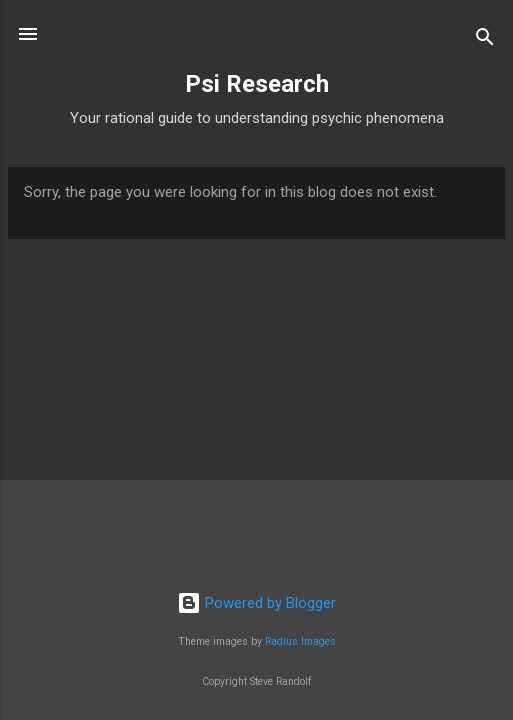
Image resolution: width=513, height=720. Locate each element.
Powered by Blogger (256, 603)
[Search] (485, 40)
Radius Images (300, 641)
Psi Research (257, 84)
